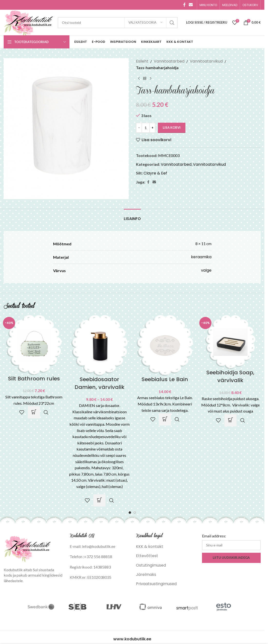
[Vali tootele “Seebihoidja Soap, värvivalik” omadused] (230, 420)
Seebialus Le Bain (165, 379)
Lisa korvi (172, 128)
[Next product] (151, 78)
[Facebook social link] (184, 5)
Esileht (142, 61)
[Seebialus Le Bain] (165, 345)
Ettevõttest (147, 556)
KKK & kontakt (150, 547)
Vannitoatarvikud (206, 61)
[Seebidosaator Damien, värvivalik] (100, 345)
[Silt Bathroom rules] (34, 345)
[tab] (132, 216)
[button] (34, 412)
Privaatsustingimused (156, 584)
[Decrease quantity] (139, 128)
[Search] (118, 23)
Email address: (214, 536)
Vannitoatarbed (169, 61)
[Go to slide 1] (130, 513)
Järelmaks (146, 575)
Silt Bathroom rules (34, 379)
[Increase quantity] (152, 128)
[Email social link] (191, 5)
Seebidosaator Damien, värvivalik (100, 383)
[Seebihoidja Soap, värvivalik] (230, 342)
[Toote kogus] (146, 128)
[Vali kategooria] (145, 23)
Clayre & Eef (155, 173)
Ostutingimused (151, 565)
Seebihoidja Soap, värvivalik (230, 376)
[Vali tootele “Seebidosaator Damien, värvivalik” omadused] (99, 500)
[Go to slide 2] (135, 513)
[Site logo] (28, 22)
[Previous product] (139, 78)
